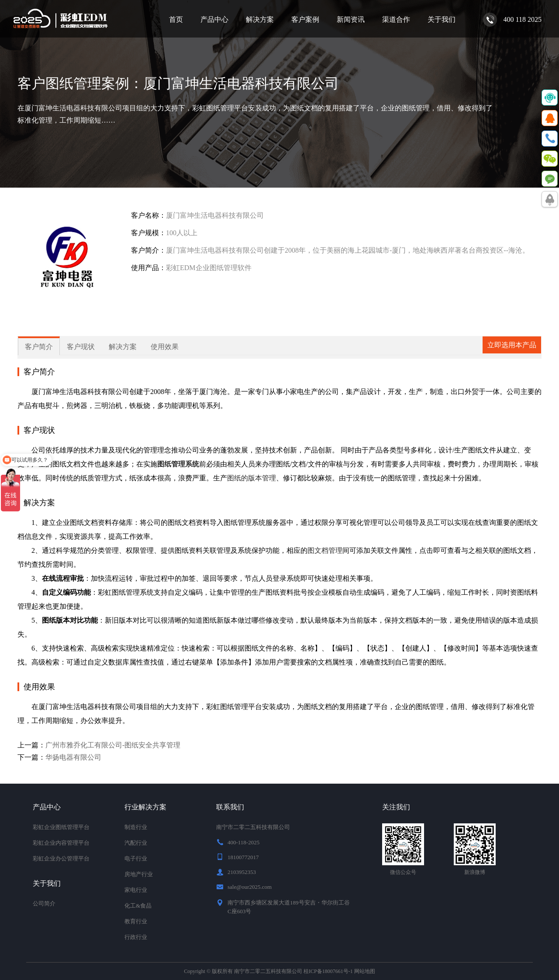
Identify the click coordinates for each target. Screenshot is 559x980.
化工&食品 (138, 906)
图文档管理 (325, 550)
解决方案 (260, 19)
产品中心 (214, 19)
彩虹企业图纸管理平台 (61, 827)
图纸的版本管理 (252, 478)
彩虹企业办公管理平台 (61, 858)
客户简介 (39, 347)
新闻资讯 (351, 19)
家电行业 (136, 890)
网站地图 (365, 971)
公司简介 (44, 903)
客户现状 (81, 347)
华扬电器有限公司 (73, 757)
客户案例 (305, 19)
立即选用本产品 (512, 345)
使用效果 (165, 347)
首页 (176, 19)
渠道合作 (396, 19)
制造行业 (136, 827)
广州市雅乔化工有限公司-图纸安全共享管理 (113, 745)
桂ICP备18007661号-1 (328, 971)
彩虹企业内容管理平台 (61, 843)
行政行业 (136, 937)
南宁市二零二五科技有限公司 (268, 971)
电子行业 (136, 858)
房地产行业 (139, 874)
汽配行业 (136, 843)
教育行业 (136, 921)
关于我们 (442, 19)
